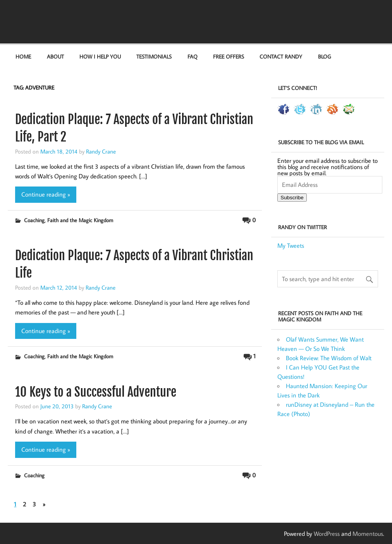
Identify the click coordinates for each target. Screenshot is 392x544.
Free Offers (229, 56)
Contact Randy (281, 56)
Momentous (368, 534)
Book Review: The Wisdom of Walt (329, 358)
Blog (324, 56)
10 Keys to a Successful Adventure (96, 392)
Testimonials (154, 56)
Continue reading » (46, 194)
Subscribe (292, 198)
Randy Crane (101, 151)
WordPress (327, 534)
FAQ (193, 56)
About (55, 56)
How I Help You (100, 56)
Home (23, 56)
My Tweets (291, 245)
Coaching (34, 220)
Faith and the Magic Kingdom (80, 220)
